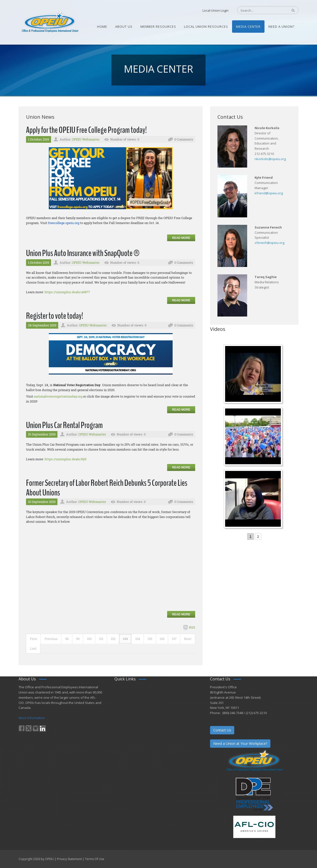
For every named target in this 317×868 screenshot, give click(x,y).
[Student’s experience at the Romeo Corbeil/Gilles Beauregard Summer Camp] (254, 437)
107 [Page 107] (174, 639)
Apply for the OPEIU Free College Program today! (86, 130)
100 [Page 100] (89, 639)
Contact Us (222, 730)
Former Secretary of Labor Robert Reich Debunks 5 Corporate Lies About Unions (107, 488)
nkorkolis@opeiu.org (270, 159)
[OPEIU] (50, 22)
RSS (192, 627)
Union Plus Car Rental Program (64, 425)
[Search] (260, 10)
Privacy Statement (69, 859)
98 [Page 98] (67, 639)
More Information (32, 718)
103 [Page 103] (125, 639)
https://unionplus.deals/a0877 (67, 292)
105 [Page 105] (150, 639)
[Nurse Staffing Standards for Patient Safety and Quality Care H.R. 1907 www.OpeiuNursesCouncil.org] (254, 375)
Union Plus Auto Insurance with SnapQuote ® (83, 253)
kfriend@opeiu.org (269, 193)
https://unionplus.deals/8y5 (66, 459)
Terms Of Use (95, 859)
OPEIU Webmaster (86, 139)
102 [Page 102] (113, 639)
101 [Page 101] (101, 639)
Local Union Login (216, 10)
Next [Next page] (188, 639)
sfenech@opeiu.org (269, 243)
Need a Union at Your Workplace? (240, 743)
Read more (181, 238)
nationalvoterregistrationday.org (58, 396)
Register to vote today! (55, 316)
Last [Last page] (33, 648)
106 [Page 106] (162, 639)
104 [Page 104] (138, 639)
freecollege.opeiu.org (64, 223)
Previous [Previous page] (51, 639)
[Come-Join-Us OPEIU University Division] (254, 499)
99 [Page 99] (78, 639)
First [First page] (34, 639)
